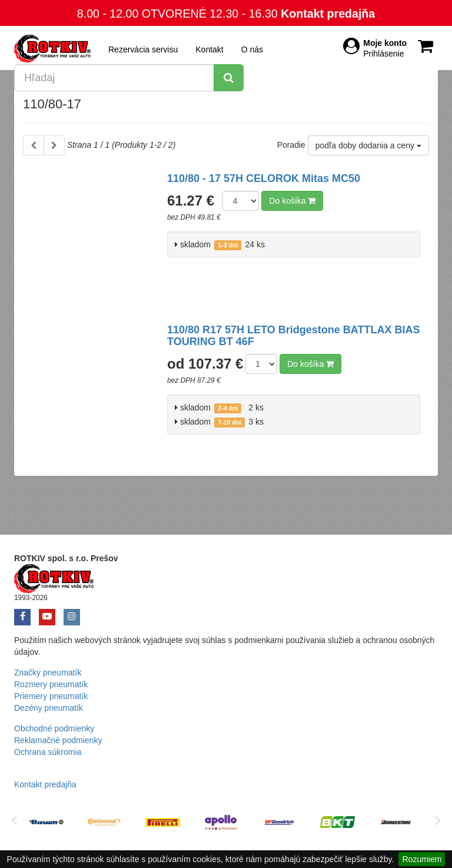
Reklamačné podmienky (58, 740)
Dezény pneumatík (49, 708)
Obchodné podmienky (54, 728)
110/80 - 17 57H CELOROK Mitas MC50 (264, 178)
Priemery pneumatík (51, 696)
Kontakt (209, 49)
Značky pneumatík (48, 672)
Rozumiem (422, 859)
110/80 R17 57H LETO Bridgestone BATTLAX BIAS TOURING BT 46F (293, 336)
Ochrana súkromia (48, 752)
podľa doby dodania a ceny (368, 145)
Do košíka (292, 201)
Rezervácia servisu (143, 49)
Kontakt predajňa (328, 14)
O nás (252, 49)
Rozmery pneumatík (51, 684)
